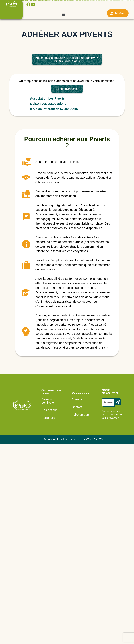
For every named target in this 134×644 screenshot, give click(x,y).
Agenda (77, 399)
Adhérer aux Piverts (67, 59)
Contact (77, 407)
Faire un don (80, 415)
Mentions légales (55, 439)
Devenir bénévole (48, 401)
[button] (64, 14)
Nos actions (50, 410)
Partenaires (49, 418)
